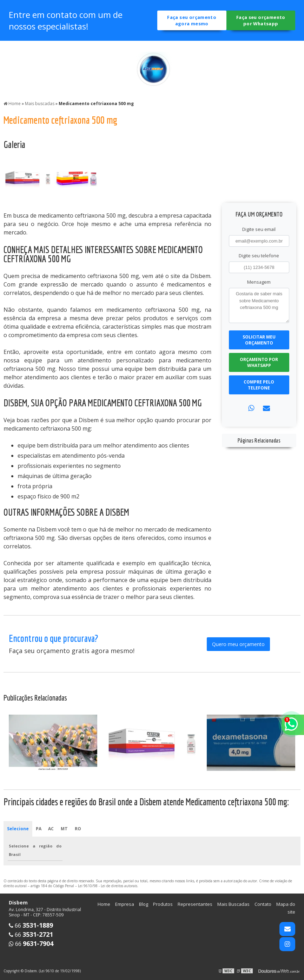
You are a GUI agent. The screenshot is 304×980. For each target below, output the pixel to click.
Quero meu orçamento (238, 643)
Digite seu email (259, 229)
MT (64, 828)
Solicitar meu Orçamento (259, 340)
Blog (144, 904)
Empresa (125, 904)
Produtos (163, 904)
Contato (263, 904)
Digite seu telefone (259, 255)
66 (31, 925)
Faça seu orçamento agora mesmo (192, 20)
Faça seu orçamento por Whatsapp (261, 20)
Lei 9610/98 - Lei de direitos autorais (108, 885)
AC (51, 828)
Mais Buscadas (233, 904)
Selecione (18, 828)
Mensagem (259, 282)
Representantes (195, 904)
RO (78, 828)
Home (104, 904)
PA (39, 828)
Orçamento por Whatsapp (259, 362)
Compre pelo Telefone (259, 385)
